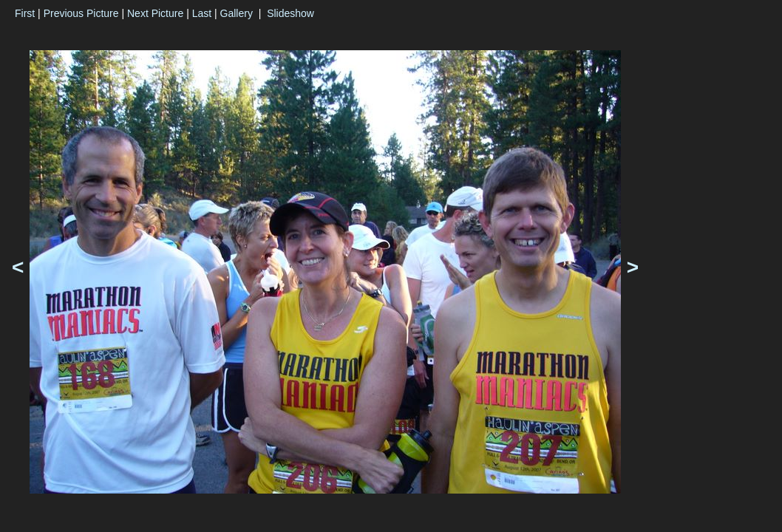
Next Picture (155, 13)
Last (202, 13)
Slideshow (290, 13)
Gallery (237, 13)
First (25, 13)
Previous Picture (81, 13)
